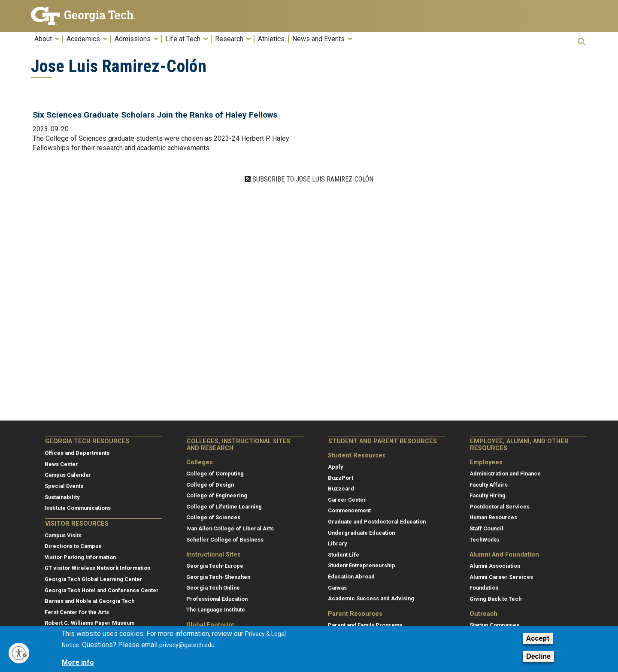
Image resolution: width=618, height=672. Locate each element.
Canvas (337, 588)
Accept (538, 638)
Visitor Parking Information (80, 557)
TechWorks (484, 540)
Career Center (347, 500)
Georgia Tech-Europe (215, 566)
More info (78, 662)
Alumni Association (495, 566)
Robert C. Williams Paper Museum (89, 623)
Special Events (64, 486)
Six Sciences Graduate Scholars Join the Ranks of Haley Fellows (155, 115)
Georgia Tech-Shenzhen (218, 577)
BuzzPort (341, 478)
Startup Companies (494, 625)
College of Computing (215, 474)
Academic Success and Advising (371, 598)
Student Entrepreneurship (362, 565)
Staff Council (486, 528)
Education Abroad (351, 577)
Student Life (344, 555)
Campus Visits (63, 535)
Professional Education (217, 599)
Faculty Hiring (488, 495)
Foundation (484, 588)
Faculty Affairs (489, 485)
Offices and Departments (77, 453)
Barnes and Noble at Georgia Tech (89, 601)
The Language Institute (216, 610)
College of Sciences (213, 517)
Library (337, 543)
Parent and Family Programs (365, 625)
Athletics (271, 39)
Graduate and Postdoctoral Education (377, 522)
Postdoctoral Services (500, 507)
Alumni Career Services (501, 577)
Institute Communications (78, 508)
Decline (538, 656)
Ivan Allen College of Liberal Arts (230, 528)
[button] (582, 41)
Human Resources (493, 517)
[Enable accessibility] (19, 653)
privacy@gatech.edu (187, 645)
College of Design (210, 485)
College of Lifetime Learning (224, 507)
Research (229, 39)
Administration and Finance (505, 474)
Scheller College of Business (225, 540)
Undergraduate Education (361, 533)
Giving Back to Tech (495, 599)
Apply (335, 467)
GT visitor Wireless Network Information (97, 568)
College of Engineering (217, 495)
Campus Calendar (68, 475)
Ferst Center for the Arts (77, 612)
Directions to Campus (73, 546)
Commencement (349, 510)
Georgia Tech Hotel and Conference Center (102, 590)
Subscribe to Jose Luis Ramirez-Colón (312, 179)
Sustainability (62, 497)
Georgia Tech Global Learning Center (94, 579)
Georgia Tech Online (213, 588)
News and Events (318, 39)
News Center (61, 464)
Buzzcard (341, 489)
